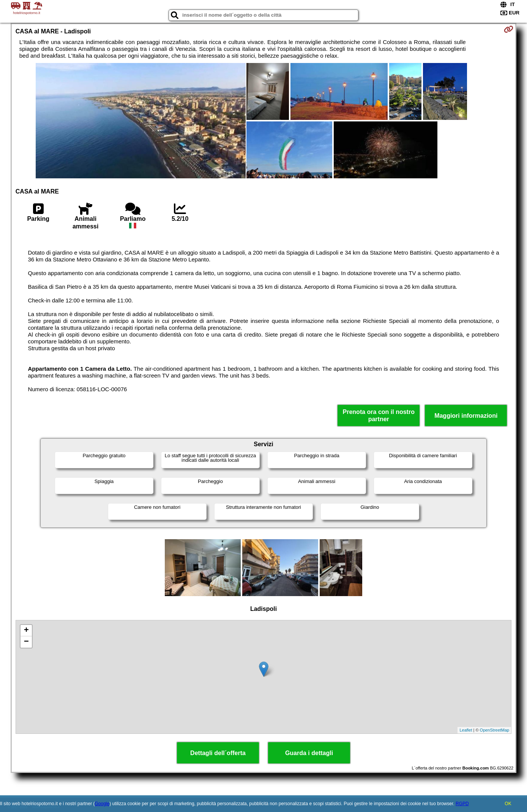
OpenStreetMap (495, 730)
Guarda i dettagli (309, 753)
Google (102, 804)
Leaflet (466, 730)
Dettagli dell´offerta (218, 753)
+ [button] (26, 631)
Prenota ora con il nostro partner (379, 415)
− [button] (26, 642)
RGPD (462, 804)
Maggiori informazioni (466, 416)
